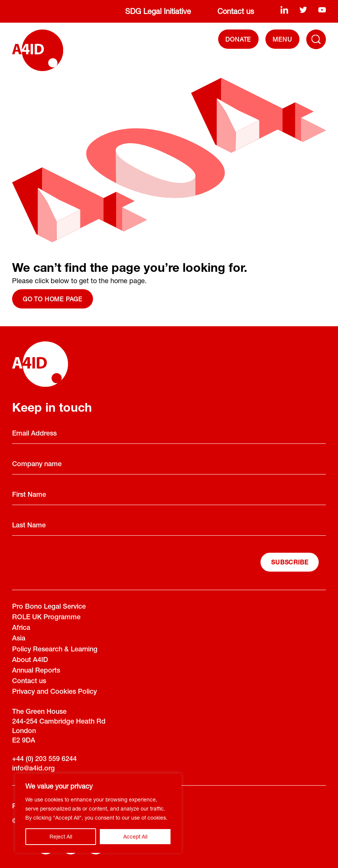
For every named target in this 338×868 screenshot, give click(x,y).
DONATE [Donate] (238, 39)
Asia (19, 639)
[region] (98, 813)
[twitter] (303, 10)
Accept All (135, 836)
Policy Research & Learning (55, 650)
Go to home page (53, 299)
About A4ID (30, 660)
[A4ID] (38, 50)
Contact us (236, 11)
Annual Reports (36, 671)
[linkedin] (284, 10)
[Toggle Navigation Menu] (316, 39)
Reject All (61, 836)
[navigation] (282, 39)
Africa (21, 628)
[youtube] (322, 10)
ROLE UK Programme (46, 618)
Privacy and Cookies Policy (54, 692)
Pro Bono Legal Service (49, 607)
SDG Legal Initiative (158, 11)
